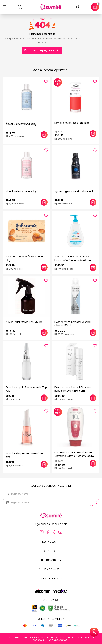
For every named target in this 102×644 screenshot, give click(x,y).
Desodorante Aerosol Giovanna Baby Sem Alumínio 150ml (73, 389)
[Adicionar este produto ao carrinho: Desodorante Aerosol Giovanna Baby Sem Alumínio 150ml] (93, 398)
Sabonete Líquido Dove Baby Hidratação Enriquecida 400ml (73, 258)
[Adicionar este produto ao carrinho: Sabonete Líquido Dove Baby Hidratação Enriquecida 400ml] (93, 267)
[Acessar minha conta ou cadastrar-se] (79, 7)
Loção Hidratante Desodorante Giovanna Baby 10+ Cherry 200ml (74, 454)
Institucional (51, 560)
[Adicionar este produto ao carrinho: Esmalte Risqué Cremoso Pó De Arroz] (44, 464)
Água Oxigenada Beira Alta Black (74, 191)
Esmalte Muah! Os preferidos (72, 123)
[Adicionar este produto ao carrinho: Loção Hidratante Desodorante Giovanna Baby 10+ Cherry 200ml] (93, 463)
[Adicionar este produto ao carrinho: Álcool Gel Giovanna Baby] (44, 135)
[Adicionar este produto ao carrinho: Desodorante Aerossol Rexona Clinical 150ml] (93, 333)
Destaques (51, 542)
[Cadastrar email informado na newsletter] (96, 503)
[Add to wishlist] (46, 82)
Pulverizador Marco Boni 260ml (24, 322)
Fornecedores (51, 578)
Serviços (51, 551)
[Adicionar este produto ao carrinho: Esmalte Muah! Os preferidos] (93, 134)
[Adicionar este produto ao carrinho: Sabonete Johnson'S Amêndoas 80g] (44, 267)
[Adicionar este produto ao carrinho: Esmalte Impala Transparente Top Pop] (44, 398)
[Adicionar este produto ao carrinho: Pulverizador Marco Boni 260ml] (44, 333)
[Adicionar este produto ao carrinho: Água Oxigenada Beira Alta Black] (93, 202)
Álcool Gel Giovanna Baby (21, 124)
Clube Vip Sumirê (51, 569)
